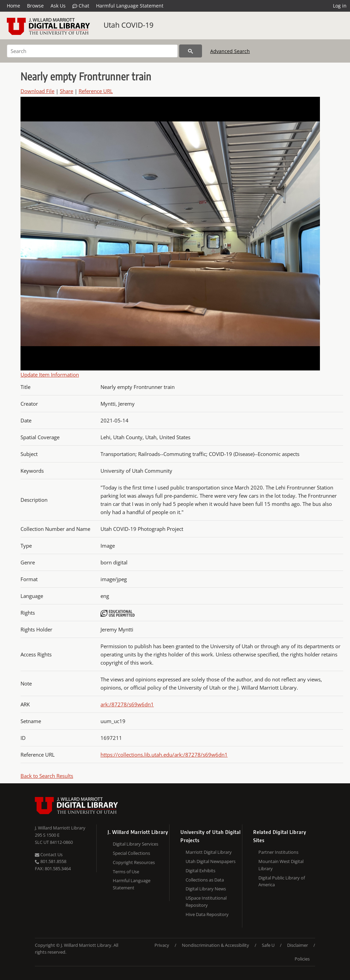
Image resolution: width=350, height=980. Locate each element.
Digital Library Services (136, 844)
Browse (35, 6)
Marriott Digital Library (209, 852)
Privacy (162, 945)
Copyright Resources (134, 862)
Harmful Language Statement (130, 6)
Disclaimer (298, 945)
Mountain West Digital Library (281, 865)
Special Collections (131, 853)
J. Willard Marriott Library (60, 828)
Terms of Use (126, 872)
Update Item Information (50, 375)
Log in (340, 6)
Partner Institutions (278, 852)
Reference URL (96, 91)
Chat (81, 6)
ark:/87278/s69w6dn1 (127, 704)
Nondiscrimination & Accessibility (216, 945)
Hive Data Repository (207, 914)
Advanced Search (230, 51)
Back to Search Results (47, 776)
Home (14, 6)
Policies (302, 959)
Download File (37, 91)
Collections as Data (205, 880)
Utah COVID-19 (129, 25)
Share (66, 91)
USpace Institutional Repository (206, 901)
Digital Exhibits (200, 871)
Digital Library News (206, 889)
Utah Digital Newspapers (211, 861)
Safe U (268, 945)
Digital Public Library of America (282, 881)
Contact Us (49, 854)
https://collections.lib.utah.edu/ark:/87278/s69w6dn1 (164, 755)
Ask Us (58, 6)
